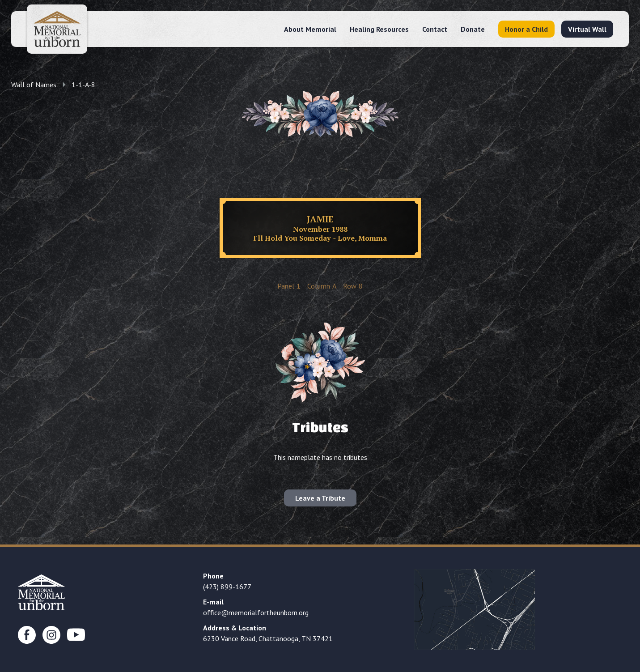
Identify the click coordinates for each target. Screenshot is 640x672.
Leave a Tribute (320, 498)
